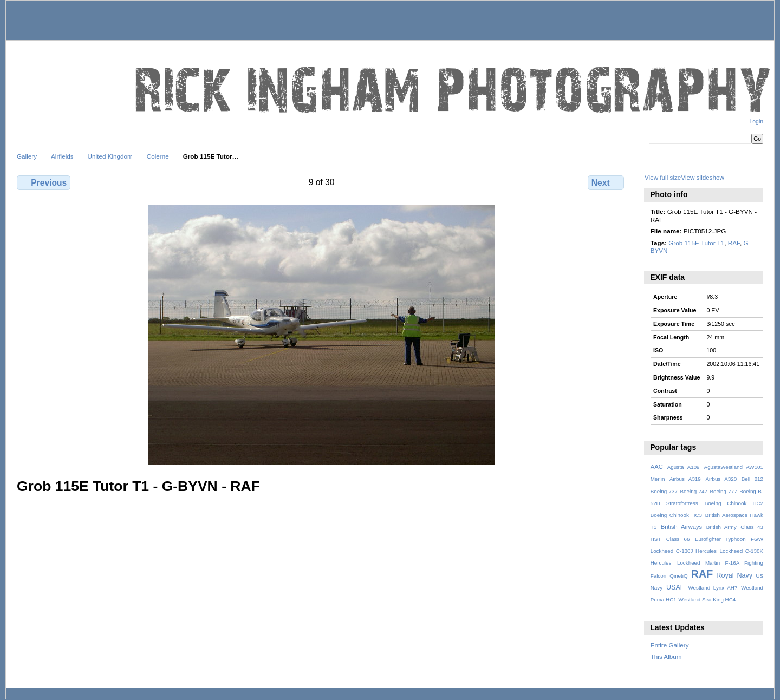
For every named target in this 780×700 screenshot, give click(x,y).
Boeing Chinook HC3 (676, 515)
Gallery (27, 156)
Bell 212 (752, 479)
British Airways (682, 527)
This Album (666, 656)
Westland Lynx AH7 (713, 588)
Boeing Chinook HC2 (734, 503)
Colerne (158, 156)
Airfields (62, 156)
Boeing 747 (694, 491)
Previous (44, 182)
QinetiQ (678, 576)
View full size (663, 177)
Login (756, 122)
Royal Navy (734, 575)
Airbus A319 (685, 479)
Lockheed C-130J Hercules (684, 551)
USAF (675, 587)
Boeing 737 (664, 491)
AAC (657, 467)
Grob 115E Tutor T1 (696, 243)
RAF (734, 243)
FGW (757, 539)
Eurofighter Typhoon (720, 539)
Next (606, 182)
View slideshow (703, 177)
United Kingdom (110, 156)
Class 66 (678, 539)
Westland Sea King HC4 (707, 600)
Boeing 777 (723, 491)
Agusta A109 (684, 467)
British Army (721, 527)
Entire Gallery (670, 645)
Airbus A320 (721, 479)
